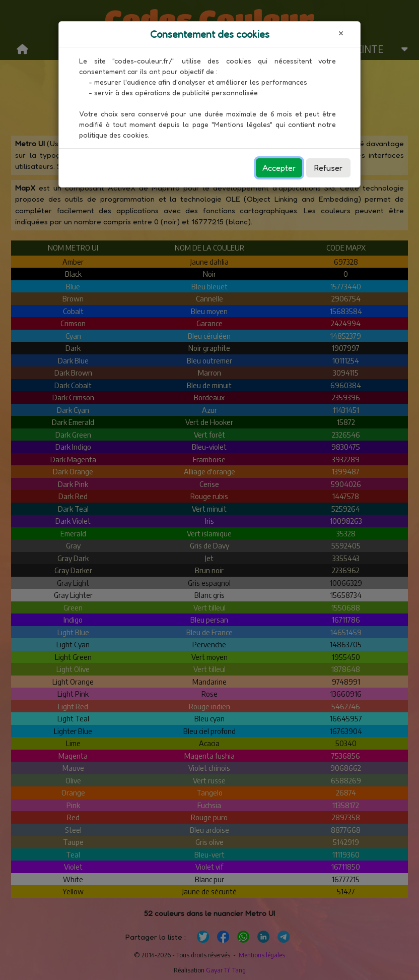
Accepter (279, 168)
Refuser (328, 168)
